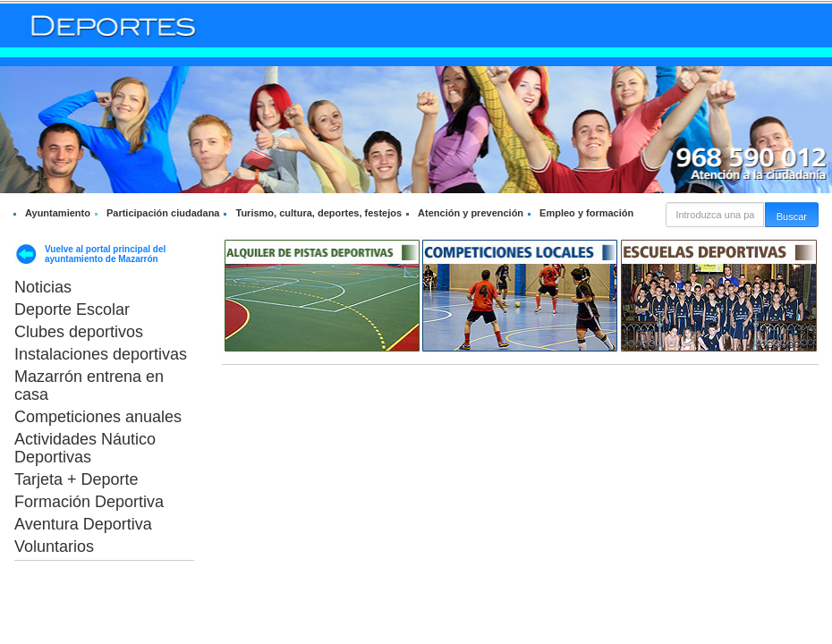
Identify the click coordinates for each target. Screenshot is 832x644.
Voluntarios (54, 547)
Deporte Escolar (72, 309)
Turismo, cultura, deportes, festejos (318, 213)
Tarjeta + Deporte (76, 479)
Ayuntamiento (58, 213)
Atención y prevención (471, 213)
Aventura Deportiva (83, 524)
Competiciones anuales (98, 417)
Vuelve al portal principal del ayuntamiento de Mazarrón (105, 254)
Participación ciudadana (163, 213)
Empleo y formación (586, 213)
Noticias (43, 287)
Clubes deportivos (79, 332)
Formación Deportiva (89, 502)
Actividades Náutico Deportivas (85, 448)
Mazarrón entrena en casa (89, 386)
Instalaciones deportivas (101, 354)
